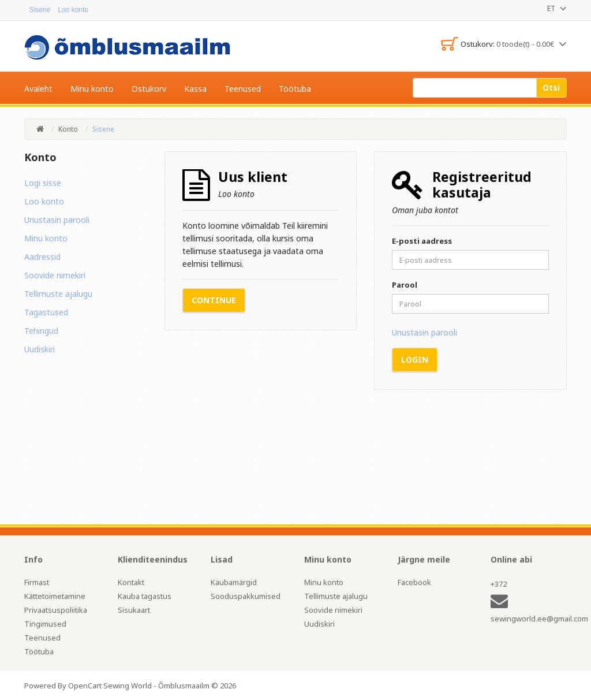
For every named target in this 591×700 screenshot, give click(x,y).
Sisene (35, 10)
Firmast (37, 582)
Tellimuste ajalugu (58, 294)
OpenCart (85, 686)
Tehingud (41, 331)
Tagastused (46, 312)
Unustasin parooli (57, 220)
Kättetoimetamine (55, 596)
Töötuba (39, 651)
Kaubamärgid (234, 582)
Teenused (42, 638)
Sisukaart (134, 610)
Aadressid (42, 257)
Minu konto (46, 238)
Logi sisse (43, 183)
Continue (214, 300)
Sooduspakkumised (246, 596)
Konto (68, 129)
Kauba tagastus (145, 596)
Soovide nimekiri (55, 275)
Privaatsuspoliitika (56, 610)
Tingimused (45, 624)
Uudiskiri (40, 349)
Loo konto (44, 201)
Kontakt (131, 582)
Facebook (414, 582)
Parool (405, 285)
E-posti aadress (422, 241)
